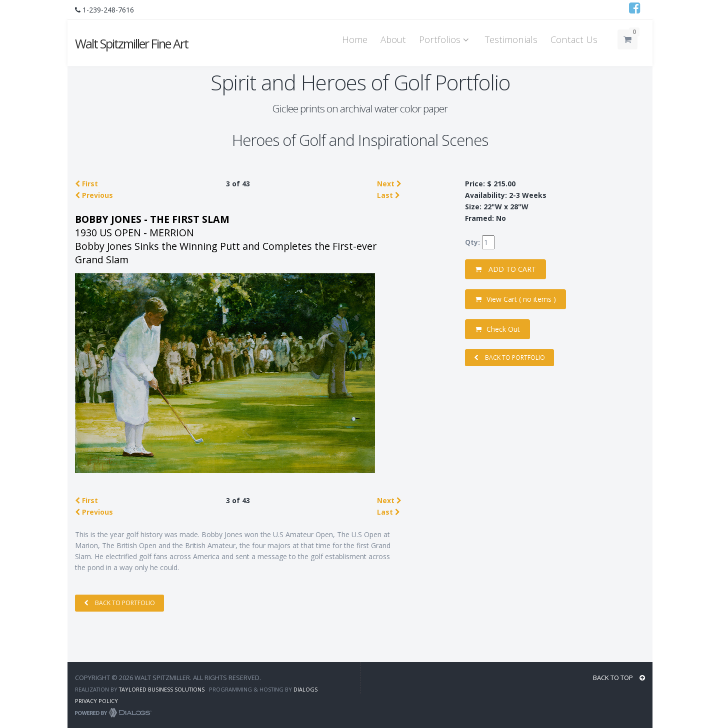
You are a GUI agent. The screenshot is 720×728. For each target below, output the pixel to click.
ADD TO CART (505, 269)
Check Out (497, 329)
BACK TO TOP (619, 678)
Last (388, 195)
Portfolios (445, 39)
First (86, 184)
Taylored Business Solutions (162, 689)
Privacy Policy (96, 701)
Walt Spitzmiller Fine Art (131, 43)
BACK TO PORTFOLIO (119, 603)
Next (389, 184)
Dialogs (305, 689)
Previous (94, 195)
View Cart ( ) (515, 299)
